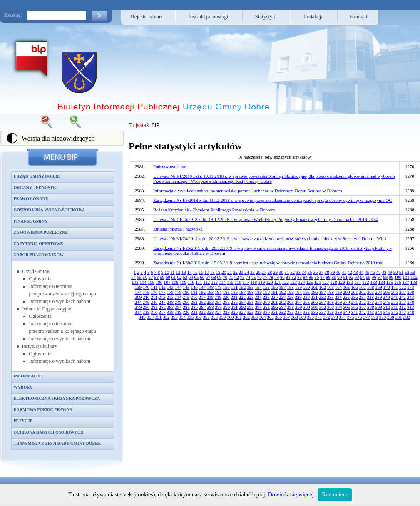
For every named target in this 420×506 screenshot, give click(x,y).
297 (282, 307)
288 (210, 307)
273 (371, 302)
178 (170, 292)
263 (290, 302)
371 (319, 317)
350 (150, 317)
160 (307, 287)
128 (334, 282)
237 (362, 297)
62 (179, 277)
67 (208, 277)
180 (186, 292)
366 (278, 317)
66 (202, 277)
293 (250, 307)
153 (250, 287)
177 (162, 292)
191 (275, 292)
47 (379, 272)
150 (226, 287)
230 (307, 297)
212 (162, 297)
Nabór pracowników (39, 255)
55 (139, 277)
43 (356, 272)
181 (194, 292)
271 (354, 302)
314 (138, 312)
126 (317, 282)
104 (143, 282)
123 (294, 282)
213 (170, 297)
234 (339, 297)
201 (354, 292)
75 (254, 277)
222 (242, 297)
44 (361, 272)
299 (299, 307)
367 (287, 317)
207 (403, 292)
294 (258, 307)
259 (258, 302)
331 (275, 312)
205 (386, 292)
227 (282, 297)
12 (178, 272)
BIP (155, 125)
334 (299, 312)
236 (354, 297)
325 (226, 312)
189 (258, 292)
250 (186, 302)
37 (321, 272)
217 (202, 297)
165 (347, 287)
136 (398, 282)
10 (167, 272)
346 (395, 312)
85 (311, 277)
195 (307, 292)
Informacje (28, 376)
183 (210, 292)
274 (379, 302)
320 (186, 312)
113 (214, 282)
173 (411, 287)
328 (250, 312)
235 (347, 297)
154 (258, 287)
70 (225, 277)
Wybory (23, 387)
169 (379, 287)
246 (154, 302)
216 (194, 297)
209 (138, 297)
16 (201, 272)
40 (338, 272)
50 (396, 272)
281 (154, 307)
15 (195, 272)
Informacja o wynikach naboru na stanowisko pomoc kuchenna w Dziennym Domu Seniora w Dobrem (248, 191)
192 (282, 292)
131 (358, 282)
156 (275, 287)
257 (242, 302)
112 (206, 282)
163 (331, 287)
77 (265, 277)
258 (250, 302)
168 (371, 287)
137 (406, 282)
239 (379, 297)
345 (386, 312)
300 (307, 307)
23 (241, 272)
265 (307, 302)
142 (162, 287)
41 (344, 272)
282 (162, 307)
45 (367, 272)
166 (354, 287)
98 (385, 277)
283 (170, 307)
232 (322, 297)
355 (190, 317)
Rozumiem (334, 495)
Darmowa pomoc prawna (43, 410)
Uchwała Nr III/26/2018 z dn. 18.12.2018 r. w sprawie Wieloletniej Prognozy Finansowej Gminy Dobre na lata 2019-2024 (265, 219)
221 (234, 297)
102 (414, 277)
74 (248, 277)
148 (210, 287)
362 (246, 317)
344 (379, 312)
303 (331, 307)
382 (406, 317)
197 (322, 292)
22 (235, 272)
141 (154, 287)
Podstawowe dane (170, 166)
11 (173, 272)
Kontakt (359, 16)
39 (333, 272)
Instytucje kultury (40, 346)
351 (158, 317)
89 (334, 277)
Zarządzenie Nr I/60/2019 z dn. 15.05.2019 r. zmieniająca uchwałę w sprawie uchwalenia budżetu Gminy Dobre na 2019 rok (268, 263)
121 (277, 282)
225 (266, 297)
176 (154, 292)
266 (314, 302)
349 (142, 317)
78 (271, 277)
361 (238, 317)
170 (386, 287)
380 (391, 317)
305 (347, 307)
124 (302, 282)
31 (287, 272)
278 (411, 302)
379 (383, 317)
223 (250, 297)
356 (198, 317)
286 (194, 307)
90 (339, 277)
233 (330, 297)
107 (167, 282)
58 (156, 277)
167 (363, 287)
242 (403, 297)
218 (210, 297)
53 (413, 272)
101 (406, 277)
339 (339, 312)
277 (403, 302)
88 (328, 277)
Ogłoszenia (40, 279)
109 (183, 282)
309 (379, 307)
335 (307, 312)
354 (182, 317)
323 (210, 312)
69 (220, 277)
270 (347, 302)
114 (222, 282)
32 (292, 272)
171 (395, 287)
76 (260, 277)
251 (194, 302)
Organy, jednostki (36, 187)
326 (235, 312)
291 (235, 307)
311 (395, 307)
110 (191, 282)
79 (277, 277)
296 (275, 307)
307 (363, 307)
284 (178, 307)
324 (218, 312)
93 (357, 277)
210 (146, 297)
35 (310, 272)
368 (294, 317)
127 (326, 282)
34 (304, 272)
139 (138, 287)
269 (339, 302)
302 (322, 307)
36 (315, 272)
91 (345, 277)
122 (285, 282)
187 (242, 292)
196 (314, 292)
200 (347, 292)
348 (411, 312)
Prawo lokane (31, 199)
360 (230, 317)
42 (350, 272)
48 (384, 272)
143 (170, 287)
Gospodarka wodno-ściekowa (50, 210)
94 (362, 277)
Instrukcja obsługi (209, 16)
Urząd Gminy (36, 271)
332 (282, 312)
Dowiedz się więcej (291, 495)
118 (253, 282)
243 (411, 297)
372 (327, 317)
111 (199, 282)
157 (282, 287)
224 (258, 297)
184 (218, 292)
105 (151, 282)
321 (194, 312)
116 (238, 282)
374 (342, 317)
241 (394, 297)
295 (267, 307)
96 (374, 277)
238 (371, 297)
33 (298, 272)
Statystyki (266, 16)
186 (235, 292)
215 (186, 297)
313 (411, 307)
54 (133, 277)
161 (314, 287)
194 (299, 292)
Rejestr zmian (146, 16)
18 (212, 272)
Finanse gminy (31, 221)
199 (339, 292)
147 (203, 287)
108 (175, 282)
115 (230, 282)
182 (203, 292)
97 (380, 277)
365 (270, 317)
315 (146, 312)
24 (247, 272)
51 (401, 272)
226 (275, 297)
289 (218, 307)
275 (386, 302)
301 (314, 307)
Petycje (23, 421)
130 (349, 282)
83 (299, 277)
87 (322, 277)
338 (331, 312)
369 (302, 317)
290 (226, 307)
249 (178, 302)
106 (159, 282)
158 (290, 287)
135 (390, 282)
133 (374, 282)
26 (258, 272)
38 (327, 272)
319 (178, 312)
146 (194, 287)
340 (347, 312)
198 (331, 292)
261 (275, 302)
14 (190, 272)
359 (222, 317)
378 (374, 317)
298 (290, 307)
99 (391, 277)
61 (174, 277)
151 (235, 287)
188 (250, 292)
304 (339, 307)
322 (203, 312)
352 (166, 317)
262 (282, 302)
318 (170, 312)
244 (138, 302)
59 (162, 277)
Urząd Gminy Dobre (37, 176)
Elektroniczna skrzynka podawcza (57, 398)
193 (290, 292)
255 (226, 302)
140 (146, 287)
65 (197, 277)
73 (242, 277)
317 (162, 312)
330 (267, 312)
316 (154, 312)
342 (363, 312)
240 (386, 297)
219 (218, 297)
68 (214, 277)
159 (299, 287)
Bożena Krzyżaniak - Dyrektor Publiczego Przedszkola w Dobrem (214, 210)
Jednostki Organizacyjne (47, 309)
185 (226, 292)
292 (242, 307)
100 (398, 277)
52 (407, 272)
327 (242, 312)
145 (186, 287)
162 (322, 287)
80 (282, 277)
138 (414, 282)
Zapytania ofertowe (39, 244)
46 (373, 272)
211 (154, 297)
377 (367, 317)
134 (381, 282)
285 (186, 307)
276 (395, 302)
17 (207, 272)
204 (379, 292)
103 (135, 282)
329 (258, 312)
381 (399, 317)
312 (403, 307)
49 (390, 272)
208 (411, 292)
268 (331, 302)
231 (314, 297)
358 (214, 317)
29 (275, 272)
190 (267, 292)
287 (203, 307)
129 (342, 282)
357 (206, 317)
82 (294, 277)
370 (310, 317)
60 (168, 277)
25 (252, 272)
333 (290, 312)
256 (235, 302)
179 (178, 292)
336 (314, 312)
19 (218, 272)
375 (351, 317)
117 (246, 282)
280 (146, 307)
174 (138, 292)
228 (290, 297)
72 (237, 277)
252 (203, 302)
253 (210, 302)
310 (386, 307)
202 (363, 292)
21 (230, 272)
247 (162, 302)
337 (322, 312)
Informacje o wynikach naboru (60, 301)
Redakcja (313, 16)
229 (298, 297)
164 (339, 287)
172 (403, 287)
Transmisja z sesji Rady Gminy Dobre (57, 443)
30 (281, 272)
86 (317, 277)
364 (262, 317)
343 (371, 312)
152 (242, 287)
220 (226, 297)
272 (363, 302)
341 (354, 312)
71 (231, 277)
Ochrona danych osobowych (49, 432)
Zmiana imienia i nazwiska (178, 229)
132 (366, 282)
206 (395, 292)
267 (322, 302)
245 (146, 302)
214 (178, 297)
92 (351, 277)
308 (371, 307)
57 (151, 277)
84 (305, 277)
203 (371, 292)
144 (178, 287)
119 (261, 282)
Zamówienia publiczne (41, 232)
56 (145, 277)
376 (359, 317)
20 (224, 272)
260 (267, 302)
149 (218, 287)
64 (191, 277)
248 (170, 302)
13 (184, 272)
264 (299, 302)
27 (264, 272)
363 (255, 317)
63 (185, 277)
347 (403, 312)
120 (270, 282)
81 (288, 277)
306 (354, 307)
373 (334, 317)
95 (368, 277)
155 (267, 287)
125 (309, 282)
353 (174, 317)
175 (146, 292)
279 (138, 307)
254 (218, 302)
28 (270, 272)
